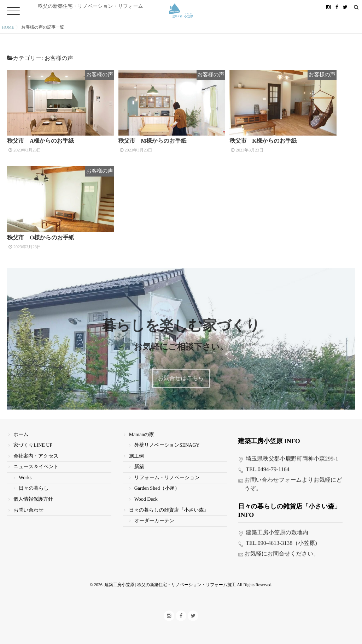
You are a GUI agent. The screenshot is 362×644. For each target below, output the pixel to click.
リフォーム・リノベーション (167, 473)
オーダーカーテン (154, 516)
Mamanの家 (142, 430)
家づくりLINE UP (33, 440)
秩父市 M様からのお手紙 (153, 143)
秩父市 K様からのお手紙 (263, 143)
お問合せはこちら (181, 379)
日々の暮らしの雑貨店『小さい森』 (169, 505)
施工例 (136, 451)
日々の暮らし (34, 484)
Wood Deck (146, 494)
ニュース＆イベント (36, 462)
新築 (139, 462)
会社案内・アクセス (36, 451)
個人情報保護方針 (33, 494)
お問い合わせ (28, 505)
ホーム (21, 430)
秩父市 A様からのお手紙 (40, 143)
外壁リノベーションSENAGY (167, 440)
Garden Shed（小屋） (157, 484)
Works (25, 473)
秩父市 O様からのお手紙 (41, 242)
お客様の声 (103, 75)
